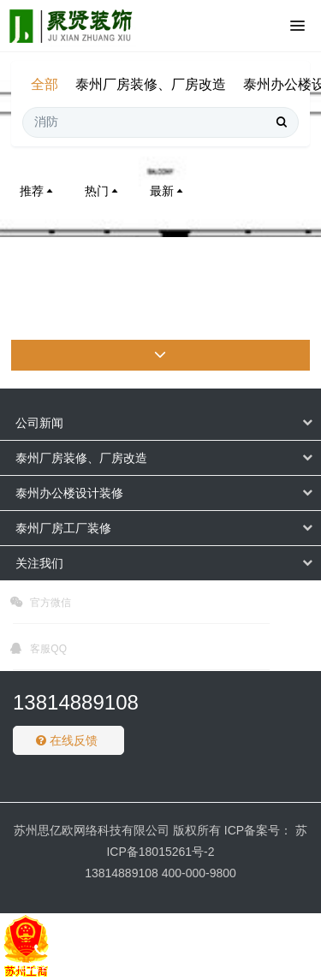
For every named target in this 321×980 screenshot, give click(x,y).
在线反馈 (67, 740)
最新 (168, 191)
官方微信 (41, 605)
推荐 (38, 191)
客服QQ (39, 651)
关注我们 (39, 563)
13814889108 (76, 702)
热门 (103, 191)
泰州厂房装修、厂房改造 (151, 84)
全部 (45, 84)
